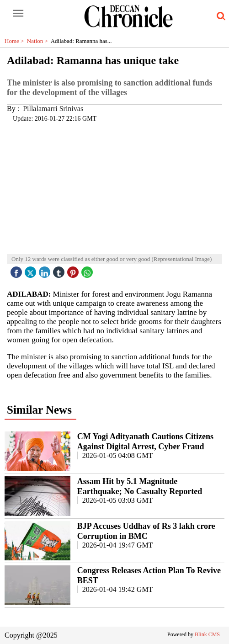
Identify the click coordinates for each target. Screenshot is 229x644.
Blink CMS (207, 634)
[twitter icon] (32, 270)
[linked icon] (46, 270)
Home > (16, 41)
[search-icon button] (219, 16)
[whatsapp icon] (88, 270)
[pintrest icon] (74, 270)
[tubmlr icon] (60, 270)
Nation (39, 41)
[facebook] (17, 270)
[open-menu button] (18, 14)
